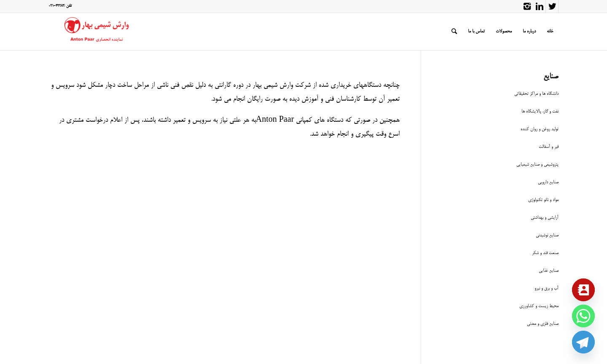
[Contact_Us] (583, 290)
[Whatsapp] (583, 316)
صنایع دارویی (548, 182)
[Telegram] (583, 342)
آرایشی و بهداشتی (545, 218)
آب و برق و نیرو (547, 288)
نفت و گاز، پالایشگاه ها (540, 111)
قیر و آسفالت (549, 147)
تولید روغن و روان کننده (540, 129)
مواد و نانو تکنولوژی (543, 200)
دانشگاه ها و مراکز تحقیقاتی (536, 94)
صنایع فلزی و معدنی (543, 324)
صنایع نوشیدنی (547, 235)
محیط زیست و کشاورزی (539, 306)
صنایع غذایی (549, 271)
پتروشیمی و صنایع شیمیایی (537, 165)
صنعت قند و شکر (545, 253)
